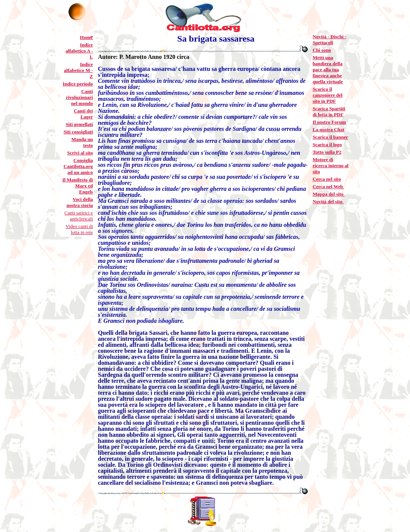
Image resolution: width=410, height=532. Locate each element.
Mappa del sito (329, 194)
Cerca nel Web (328, 187)
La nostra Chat (328, 130)
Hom (85, 37)
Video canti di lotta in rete (79, 229)
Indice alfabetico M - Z (79, 70)
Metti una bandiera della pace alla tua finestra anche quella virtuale (328, 70)
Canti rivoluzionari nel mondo (79, 97)
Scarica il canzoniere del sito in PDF (328, 95)
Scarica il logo (327, 145)
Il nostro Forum (329, 122)
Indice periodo (78, 84)
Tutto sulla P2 (327, 152)
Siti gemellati (79, 124)
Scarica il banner (330, 137)
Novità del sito (328, 202)
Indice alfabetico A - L (79, 51)
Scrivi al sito (80, 153)
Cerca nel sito (327, 179)
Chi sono (322, 50)
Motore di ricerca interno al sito (331, 166)
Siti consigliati (78, 132)
